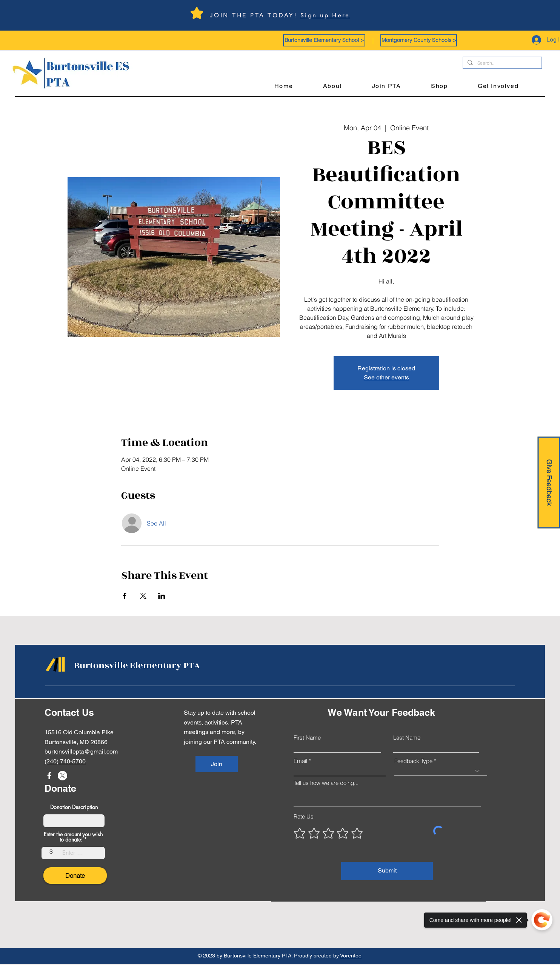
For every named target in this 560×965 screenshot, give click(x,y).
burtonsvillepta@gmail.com (81, 751)
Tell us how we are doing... (326, 783)
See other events (386, 377)
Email (300, 761)
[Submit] (387, 871)
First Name (307, 738)
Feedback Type (413, 761)
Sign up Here (325, 15)
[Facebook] (49, 776)
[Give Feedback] (549, 483)
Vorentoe (351, 956)
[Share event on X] (143, 596)
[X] (62, 776)
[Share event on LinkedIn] (162, 596)
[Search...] (502, 63)
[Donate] (75, 876)
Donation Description (74, 807)
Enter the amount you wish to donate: (73, 837)
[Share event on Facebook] (125, 596)
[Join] (217, 764)
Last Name (407, 738)
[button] (324, 40)
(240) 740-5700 (65, 761)
